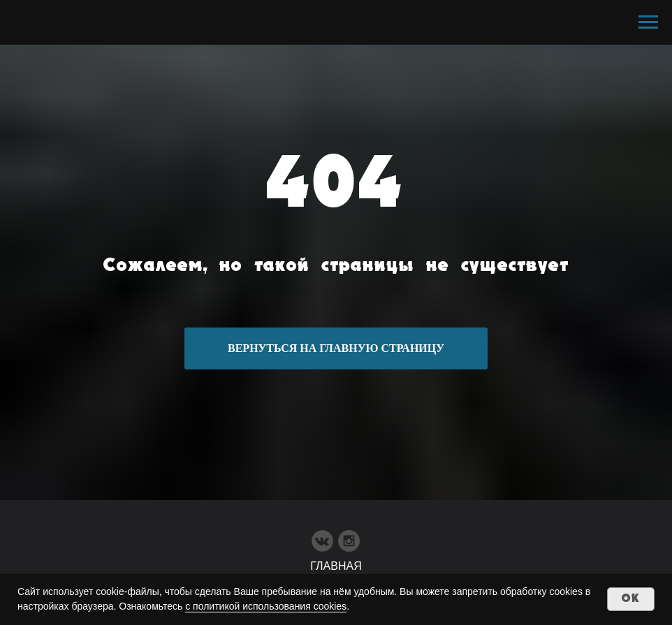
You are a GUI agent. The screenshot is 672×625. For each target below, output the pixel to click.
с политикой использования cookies (266, 606)
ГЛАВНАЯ (336, 566)
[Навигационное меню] (648, 22)
